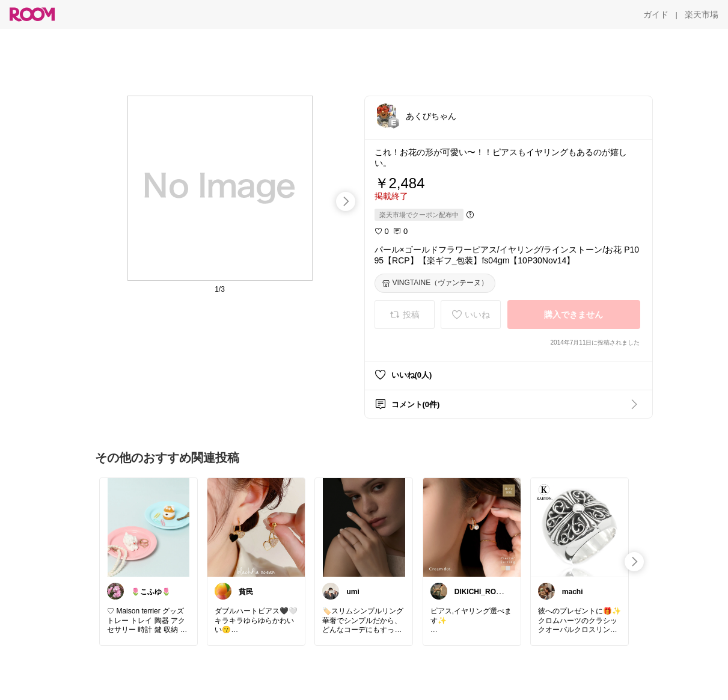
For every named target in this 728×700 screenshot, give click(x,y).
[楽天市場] (702, 14)
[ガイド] (656, 14)
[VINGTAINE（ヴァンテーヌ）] (435, 283)
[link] (148, 527)
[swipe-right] (346, 201)
